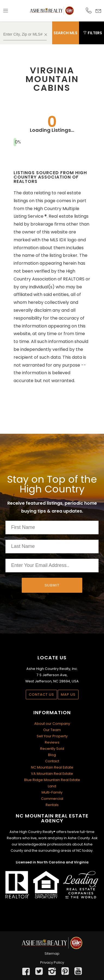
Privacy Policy (52, 962)
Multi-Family (52, 792)
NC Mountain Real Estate (52, 767)
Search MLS (65, 33)
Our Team (52, 730)
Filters (93, 33)
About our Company (52, 724)
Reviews (52, 742)
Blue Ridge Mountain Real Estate (52, 780)
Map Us (68, 695)
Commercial (52, 799)
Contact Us (41, 695)
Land (52, 786)
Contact (52, 761)
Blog (52, 755)
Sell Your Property (52, 736)
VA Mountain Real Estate (52, 774)
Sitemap (52, 954)
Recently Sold (52, 749)
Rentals (52, 805)
